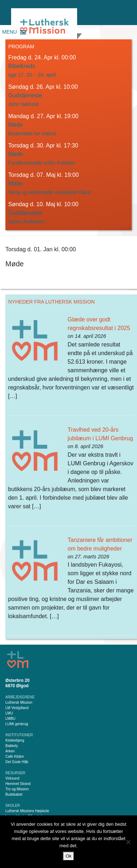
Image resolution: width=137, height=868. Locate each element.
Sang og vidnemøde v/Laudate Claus (49, 192)
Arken (10, 751)
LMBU (10, 719)
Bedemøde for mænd (32, 134)
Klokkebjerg (15, 740)
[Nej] (128, 842)
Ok (69, 856)
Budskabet (14, 794)
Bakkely (12, 746)
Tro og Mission (17, 789)
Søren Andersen (26, 222)
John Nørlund (23, 104)
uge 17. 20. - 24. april (32, 75)
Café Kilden (15, 757)
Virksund (12, 778)
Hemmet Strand (18, 784)
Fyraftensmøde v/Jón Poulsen (42, 163)
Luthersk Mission (19, 702)
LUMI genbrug (17, 724)
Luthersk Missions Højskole (27, 811)
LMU (9, 713)
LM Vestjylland (17, 708)
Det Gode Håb (17, 762)
